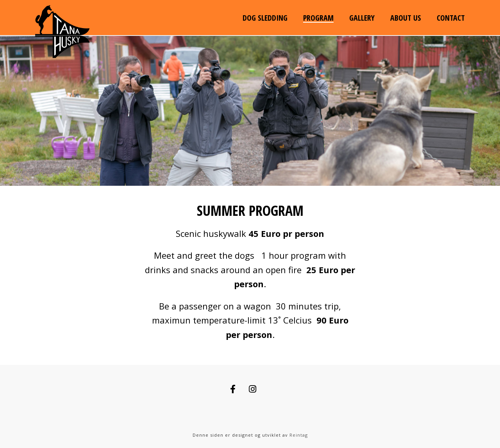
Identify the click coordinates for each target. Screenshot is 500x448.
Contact (451, 18)
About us (406, 18)
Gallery (362, 18)
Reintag (299, 435)
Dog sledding (265, 18)
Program (318, 18)
